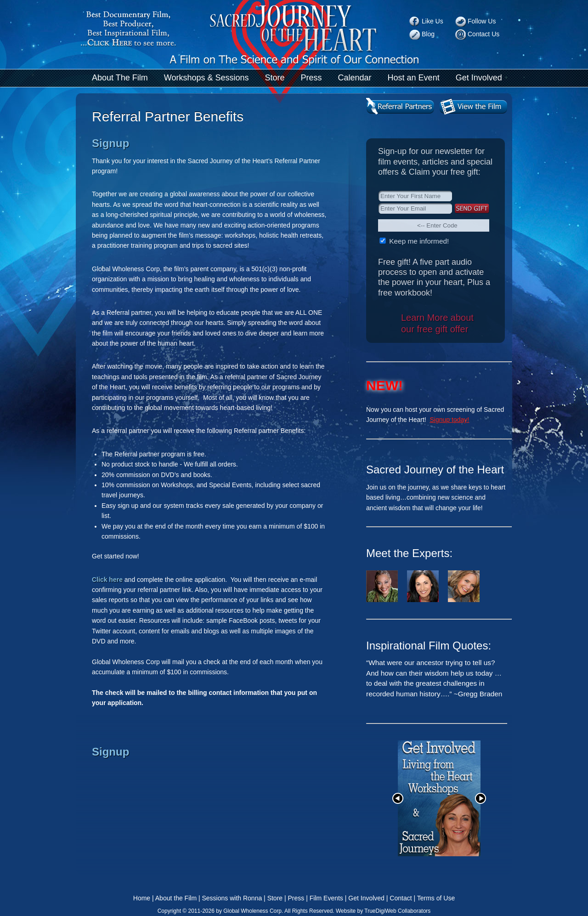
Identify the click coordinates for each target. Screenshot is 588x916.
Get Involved (479, 78)
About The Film (120, 78)
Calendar (355, 78)
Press (311, 78)
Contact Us (483, 34)
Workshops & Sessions (206, 78)
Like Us (433, 21)
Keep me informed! (418, 241)
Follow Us (482, 21)
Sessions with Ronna (232, 898)
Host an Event (414, 78)
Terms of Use (436, 898)
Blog (428, 34)
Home (142, 898)
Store (274, 78)
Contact (401, 898)
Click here (107, 580)
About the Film (176, 898)
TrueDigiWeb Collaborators (397, 911)
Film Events (326, 898)
